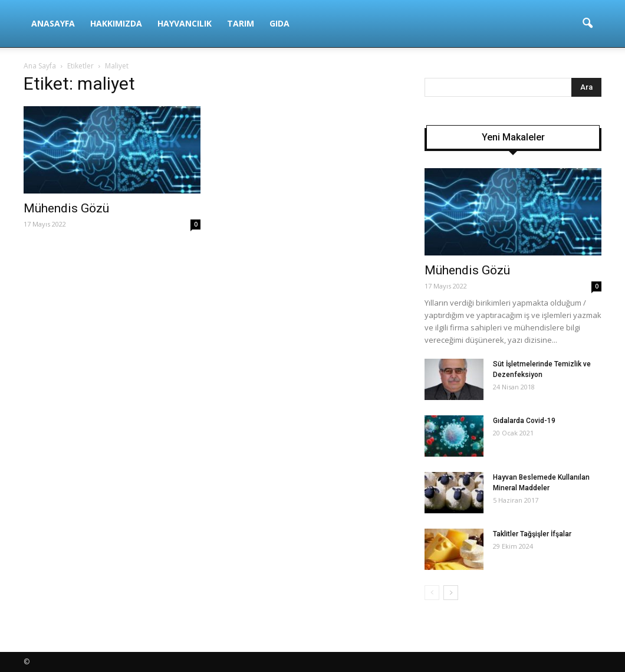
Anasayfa (53, 23)
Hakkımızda (116, 23)
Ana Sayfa (40, 66)
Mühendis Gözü (66, 208)
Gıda (279, 23)
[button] (587, 24)
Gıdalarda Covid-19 (524, 421)
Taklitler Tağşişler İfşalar (532, 534)
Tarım (241, 23)
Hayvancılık (185, 23)
